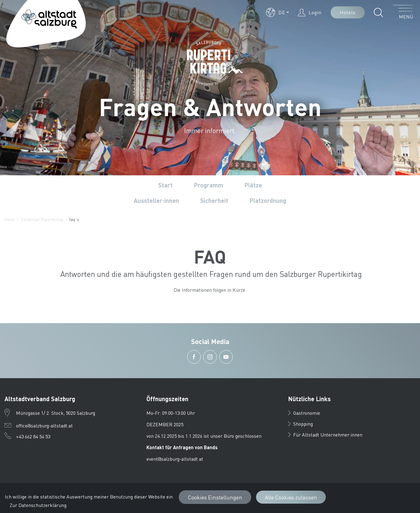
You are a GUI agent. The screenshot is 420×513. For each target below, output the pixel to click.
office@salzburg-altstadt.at (44, 425)
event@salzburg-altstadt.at (175, 459)
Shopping (300, 424)
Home (10, 219)
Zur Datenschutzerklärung (38, 505)
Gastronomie (304, 413)
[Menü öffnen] (403, 12)
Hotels (348, 12)
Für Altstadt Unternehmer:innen (325, 435)
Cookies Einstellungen (215, 497)
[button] (277, 12)
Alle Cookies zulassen (291, 497)
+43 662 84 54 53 (33, 436)
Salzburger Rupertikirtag (42, 219)
